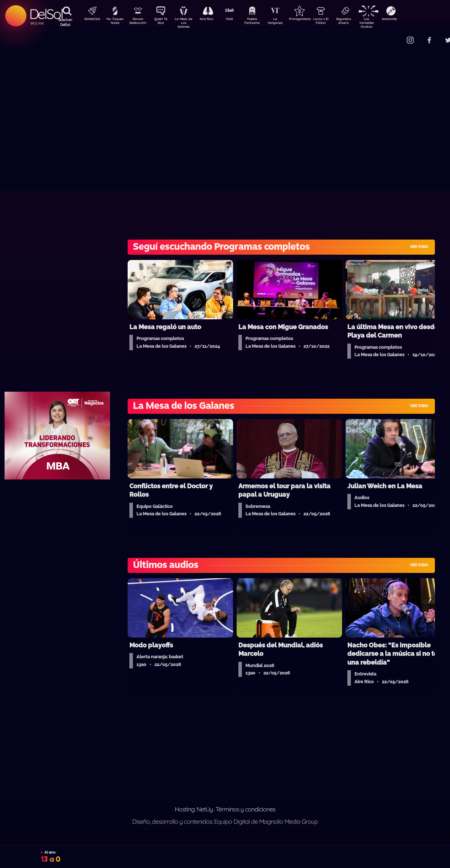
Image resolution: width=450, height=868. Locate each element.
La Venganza (287, 22)
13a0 (237, 20)
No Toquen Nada (114, 22)
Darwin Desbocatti (139, 22)
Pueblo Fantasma (262, 22)
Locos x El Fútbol (336, 22)
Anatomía (410, 20)
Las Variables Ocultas (385, 23)
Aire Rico (213, 20)
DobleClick (90, 20)
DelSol (46, 14)
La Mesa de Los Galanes (188, 23)
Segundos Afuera (360, 22)
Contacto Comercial (396, 36)
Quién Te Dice (164, 22)
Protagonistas (311, 20)
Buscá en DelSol (65, 22)
